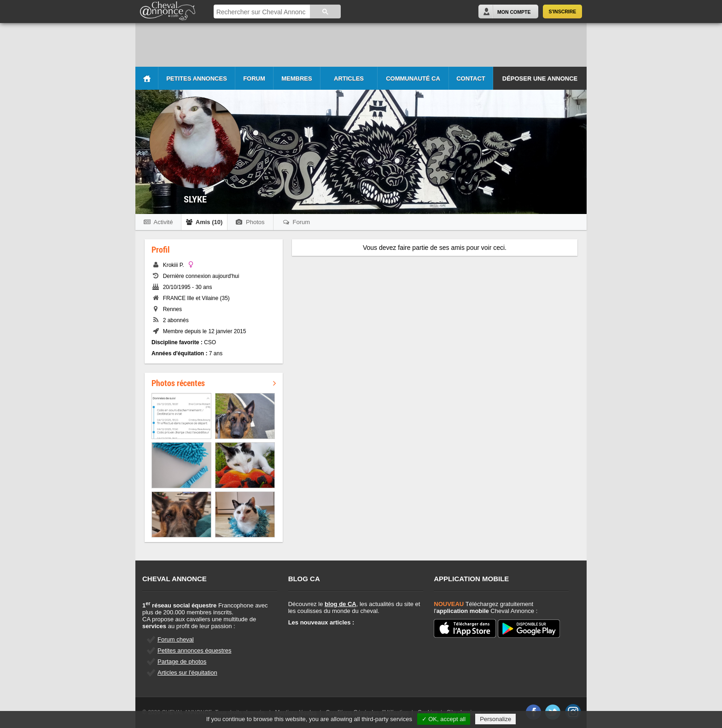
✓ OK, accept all (444, 719)
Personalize (495, 719)
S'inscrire (563, 12)
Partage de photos (182, 662)
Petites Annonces (197, 78)
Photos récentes (214, 383)
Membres (297, 78)
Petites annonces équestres (194, 650)
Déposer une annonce (540, 78)
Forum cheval (176, 639)
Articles (349, 78)
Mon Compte (514, 12)
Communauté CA (413, 78)
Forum (254, 78)
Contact (471, 78)
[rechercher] (261, 12)
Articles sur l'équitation (187, 673)
